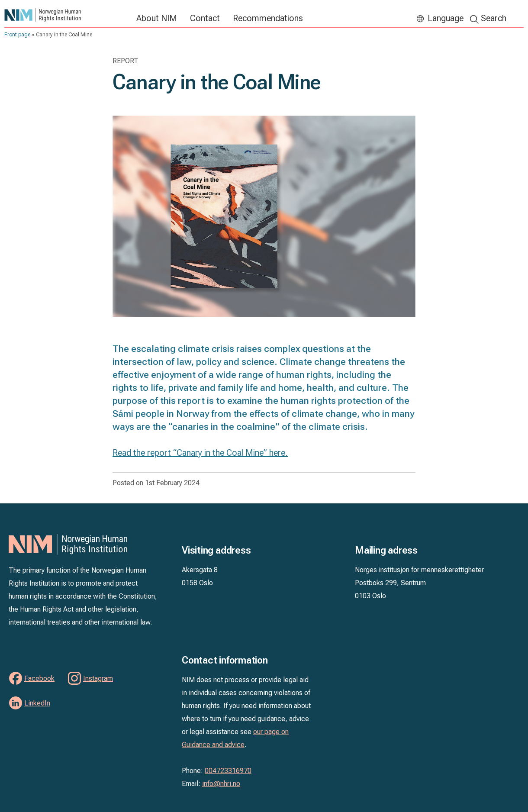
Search (494, 18)
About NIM (157, 18)
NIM (66, 15)
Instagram (98, 678)
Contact (205, 18)
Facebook (39, 678)
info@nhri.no (221, 784)
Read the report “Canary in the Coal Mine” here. (200, 453)
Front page (17, 35)
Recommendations (268, 18)
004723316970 (228, 771)
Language (446, 18)
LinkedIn (37, 703)
